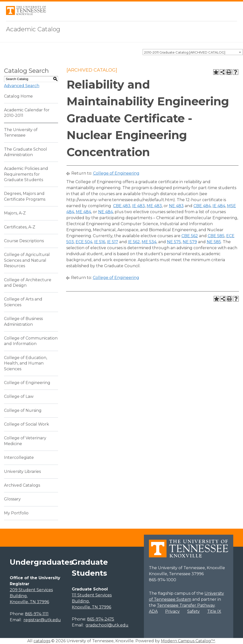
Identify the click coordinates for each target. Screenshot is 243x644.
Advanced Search (22, 86)
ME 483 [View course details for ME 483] (154, 206)
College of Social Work (27, 424)
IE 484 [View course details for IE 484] (219, 206)
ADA (153, 611)
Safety (193, 611)
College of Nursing (23, 410)
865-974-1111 (37, 614)
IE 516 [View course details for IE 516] (100, 242)
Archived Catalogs (22, 485)
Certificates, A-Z (20, 227)
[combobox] (193, 52)
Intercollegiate (19, 457)
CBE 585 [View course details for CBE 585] (216, 236)
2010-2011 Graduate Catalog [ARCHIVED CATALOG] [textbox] (185, 52)
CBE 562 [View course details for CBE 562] (190, 236)
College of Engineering (27, 383)
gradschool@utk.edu (107, 625)
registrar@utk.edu (42, 620)
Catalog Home (18, 96)
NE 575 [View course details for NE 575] (174, 242)
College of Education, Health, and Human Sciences (26, 363)
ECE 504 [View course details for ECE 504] (84, 242)
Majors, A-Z (15, 213)
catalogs (42, 641)
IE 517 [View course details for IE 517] (112, 242)
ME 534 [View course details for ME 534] (149, 242)
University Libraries (22, 471)
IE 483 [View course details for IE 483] (139, 206)
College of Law (19, 396)
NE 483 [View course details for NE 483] (176, 206)
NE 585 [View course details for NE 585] (214, 242)
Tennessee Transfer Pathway (186, 605)
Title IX (214, 611)
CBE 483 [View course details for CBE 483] (122, 206)
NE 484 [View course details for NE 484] (105, 212)
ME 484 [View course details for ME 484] (83, 212)
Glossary (12, 499)
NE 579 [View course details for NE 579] (190, 242)
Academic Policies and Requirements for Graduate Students (26, 174)
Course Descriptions (24, 241)
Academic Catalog (33, 29)
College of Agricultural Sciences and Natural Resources (27, 260)
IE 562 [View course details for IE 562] (134, 242)
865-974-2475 (101, 619)
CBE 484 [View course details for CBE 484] (202, 206)
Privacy (172, 611)
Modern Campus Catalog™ (188, 641)
